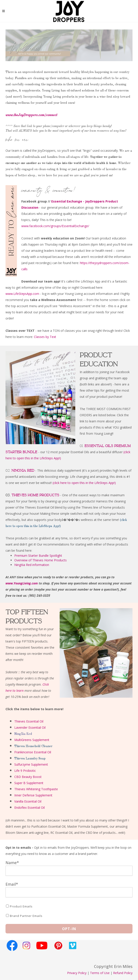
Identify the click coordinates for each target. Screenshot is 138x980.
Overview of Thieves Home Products (40, 560)
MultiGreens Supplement (32, 740)
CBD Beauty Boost (28, 777)
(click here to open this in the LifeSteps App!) (84, 483)
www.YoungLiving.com (22, 583)
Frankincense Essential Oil (33, 752)
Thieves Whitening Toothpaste (36, 789)
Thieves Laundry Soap (30, 759)
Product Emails (21, 906)
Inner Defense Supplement (33, 795)
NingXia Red (23, 734)
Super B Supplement (29, 783)
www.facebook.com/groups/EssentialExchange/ (55, 226)
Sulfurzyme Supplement (31, 764)
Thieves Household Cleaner (33, 746)
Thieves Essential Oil (29, 721)
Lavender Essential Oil (30, 727)
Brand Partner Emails (26, 916)
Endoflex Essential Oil (29, 808)
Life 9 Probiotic (25, 771)
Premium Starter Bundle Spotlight (38, 556)
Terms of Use (100, 973)
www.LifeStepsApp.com (22, 294)
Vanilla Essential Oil (28, 801)
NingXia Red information (32, 565)
